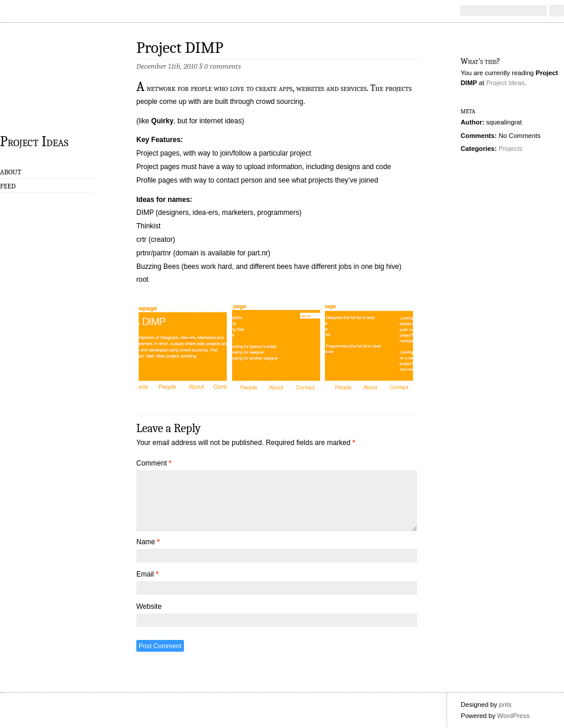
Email (147, 574)
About (11, 172)
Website (149, 606)
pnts (505, 705)
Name (148, 542)
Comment (154, 463)
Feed (8, 186)
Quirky (162, 121)
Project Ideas (34, 141)
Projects (511, 149)
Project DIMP (180, 48)
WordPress (513, 716)
